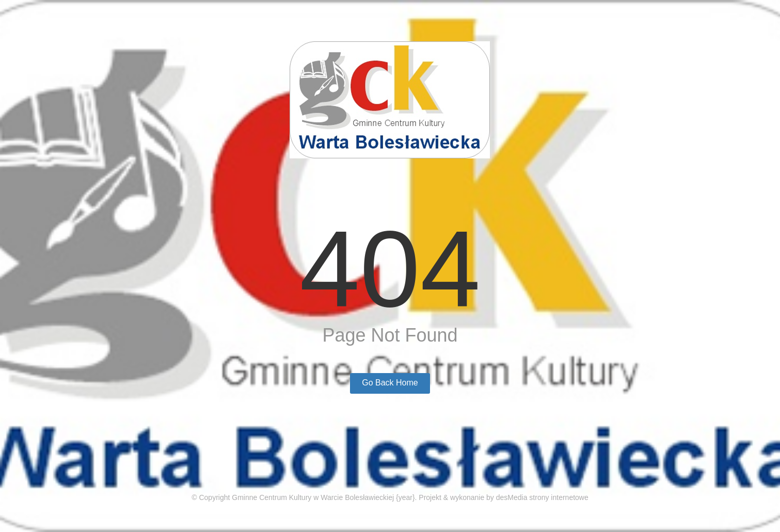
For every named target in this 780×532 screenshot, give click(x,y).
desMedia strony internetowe (542, 497)
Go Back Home (390, 383)
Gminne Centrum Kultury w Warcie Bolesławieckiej (313, 497)
